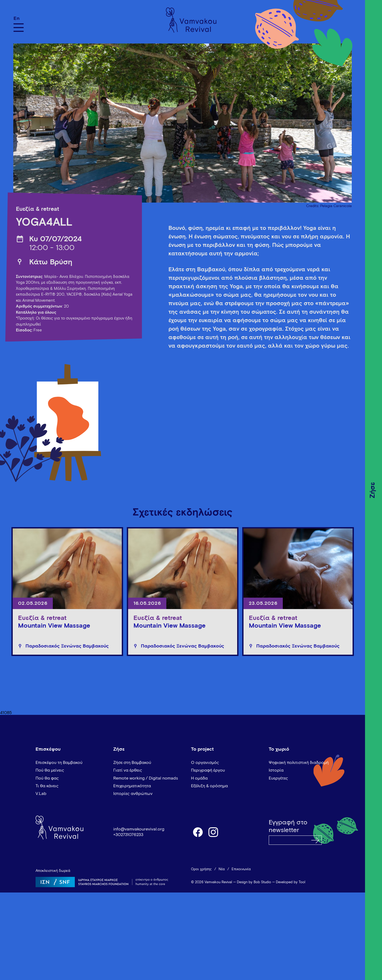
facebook (198, 832)
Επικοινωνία (241, 869)
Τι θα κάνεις (47, 786)
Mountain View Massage (54, 626)
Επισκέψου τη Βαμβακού (59, 763)
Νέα (222, 869)
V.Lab (41, 794)
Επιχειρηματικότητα (132, 786)
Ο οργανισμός (205, 763)
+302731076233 (128, 835)
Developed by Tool (291, 882)
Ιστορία (276, 770)
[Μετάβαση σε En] (19, 18)
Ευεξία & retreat (38, 209)
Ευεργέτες (278, 778)
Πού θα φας (47, 778)
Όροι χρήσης (201, 869)
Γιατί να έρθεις (128, 770)
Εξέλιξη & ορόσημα (209, 786)
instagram (214, 832)
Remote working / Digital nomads (146, 778)
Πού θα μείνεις (50, 770)
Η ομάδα (199, 778)
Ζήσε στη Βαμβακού (132, 763)
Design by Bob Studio (254, 882)
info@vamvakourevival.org (139, 829)
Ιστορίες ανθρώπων (133, 794)
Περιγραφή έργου (208, 770)
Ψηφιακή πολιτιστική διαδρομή (299, 763)
